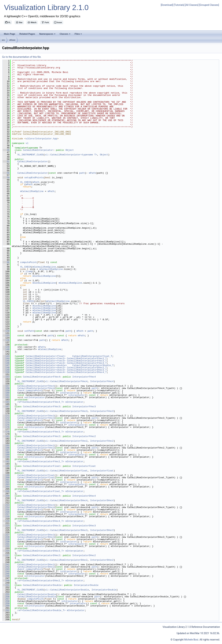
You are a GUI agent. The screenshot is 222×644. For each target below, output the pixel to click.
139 (6, 347)
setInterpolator (35, 397)
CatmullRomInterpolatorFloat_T (92, 356)
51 (6, 162)
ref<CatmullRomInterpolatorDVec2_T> (41, 581)
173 (6, 420)
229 (6, 539)
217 (6, 514)
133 (6, 336)
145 (6, 361)
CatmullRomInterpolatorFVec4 (41, 377)
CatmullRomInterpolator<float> (46, 356)
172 (6, 418)
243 (6, 569)
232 (6, 546)
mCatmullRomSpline (32, 191)
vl (27, 143)
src (3, 40)
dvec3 (21, 539)
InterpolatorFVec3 (84, 407)
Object (70, 150)
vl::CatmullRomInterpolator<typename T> (71, 155)
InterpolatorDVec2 (84, 555)
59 (6, 178)
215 (6, 510)
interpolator (68, 393)
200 (6, 478)
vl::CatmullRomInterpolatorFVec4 (66, 381)
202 (6, 482)
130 (6, 331)
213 (6, 505)
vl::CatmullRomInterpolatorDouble (67, 590)
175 (6, 425)
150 (6, 372)
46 (6, 150)
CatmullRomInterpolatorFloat (41, 466)
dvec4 (21, 510)
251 (6, 585)
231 (6, 544)
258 (6, 601)
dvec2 (21, 569)
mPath (92, 173)
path (82, 173)
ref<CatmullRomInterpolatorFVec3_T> (41, 432)
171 (6, 416)
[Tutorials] (179, 5)
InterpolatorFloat (84, 466)
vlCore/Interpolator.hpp (41, 139)
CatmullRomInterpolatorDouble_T (93, 365)
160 (6, 393)
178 (6, 432)
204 (6, 487)
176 (6, 427)
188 (6, 452)
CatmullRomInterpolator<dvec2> (46, 368)
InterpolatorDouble (86, 585)
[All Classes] (192, 5)
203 (6, 484)
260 (6, 606)
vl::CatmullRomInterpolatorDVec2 (66, 560)
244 (6, 571)
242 (6, 567)
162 (6, 397)
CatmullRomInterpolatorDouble (42, 585)
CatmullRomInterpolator (38, 150)
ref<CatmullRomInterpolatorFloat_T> (41, 491)
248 (6, 581)
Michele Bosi (191, 640)
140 (6, 349)
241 (6, 565)
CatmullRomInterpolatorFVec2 (41, 436)
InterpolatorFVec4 (84, 377)
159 (6, 391)
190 (6, 457)
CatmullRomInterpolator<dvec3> (46, 370)
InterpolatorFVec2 (84, 436)
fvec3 (21, 420)
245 (6, 574)
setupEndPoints (34, 178)
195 (6, 466)
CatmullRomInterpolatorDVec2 (41, 555)
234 (6, 551)
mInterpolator (74, 402)
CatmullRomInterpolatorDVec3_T (87, 370)
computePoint (29, 262)
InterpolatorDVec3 (84, 526)
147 (6, 365)
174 (6, 423)
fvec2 (21, 450)
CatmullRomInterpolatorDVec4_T (87, 372)
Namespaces (48, 35)
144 (6, 358)
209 (6, 496)
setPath (29, 331)
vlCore (12, 40)
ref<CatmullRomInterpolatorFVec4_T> (41, 402)
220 (6, 521)
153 (6, 377)
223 (6, 526)
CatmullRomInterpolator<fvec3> (46, 361)
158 (6, 388)
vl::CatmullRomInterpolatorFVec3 (66, 411)
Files (79, 35)
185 (6, 445)
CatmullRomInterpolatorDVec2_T (87, 368)
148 (6, 368)
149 (6, 370)
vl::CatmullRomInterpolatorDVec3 (66, 530)
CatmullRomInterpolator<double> (46, 365)
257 (6, 599)
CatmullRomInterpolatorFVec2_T (87, 358)
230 (6, 542)
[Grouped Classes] (209, 5)
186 (6, 448)
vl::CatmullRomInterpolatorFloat (66, 471)
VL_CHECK (26, 182)
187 (6, 450)
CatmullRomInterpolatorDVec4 (41, 496)
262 (6, 610)
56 (6, 173)
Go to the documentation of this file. (22, 57)
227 (6, 535)
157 (6, 386)
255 (6, 594)
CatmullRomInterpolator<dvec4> (46, 372)
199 (6, 475)
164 (6, 402)
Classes (65, 35)
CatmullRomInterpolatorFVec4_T (87, 363)
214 (6, 507)
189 (6, 455)
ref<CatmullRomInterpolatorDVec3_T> (41, 551)
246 (6, 576)
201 (6, 480)
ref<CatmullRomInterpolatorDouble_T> (41, 610)
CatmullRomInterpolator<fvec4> (46, 363)
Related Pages (27, 34)
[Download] (167, 5)
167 (6, 407)
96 (6, 262)
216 (6, 512)
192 (6, 462)
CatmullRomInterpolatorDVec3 (41, 526)
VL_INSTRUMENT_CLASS (30, 155)
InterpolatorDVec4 (84, 496)
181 (6, 436)
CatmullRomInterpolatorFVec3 (41, 407)
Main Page (10, 34)
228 (6, 537)
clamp (29, 271)
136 (6, 340)
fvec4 (21, 391)
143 (6, 356)
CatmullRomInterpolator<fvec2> (46, 358)
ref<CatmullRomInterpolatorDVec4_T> (41, 521)
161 (6, 395)
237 (6, 555)
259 (6, 603)
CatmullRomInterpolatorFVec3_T (87, 361)
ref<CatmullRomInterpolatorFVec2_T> (41, 462)
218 (6, 516)
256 (6, 597)
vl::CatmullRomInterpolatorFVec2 (66, 441)
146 (6, 363)
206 (6, 491)
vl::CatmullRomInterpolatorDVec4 (66, 500)
